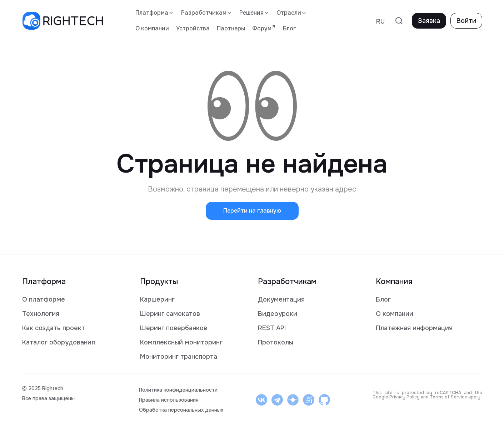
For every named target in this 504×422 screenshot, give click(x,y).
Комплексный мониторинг (181, 342)
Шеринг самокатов (170, 314)
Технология (41, 314)
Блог (290, 28)
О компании (152, 28)
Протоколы (276, 342)
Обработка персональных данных (181, 410)
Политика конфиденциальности (178, 390)
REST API (272, 328)
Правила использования (169, 400)
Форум (264, 28)
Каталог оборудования (59, 342)
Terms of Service (448, 397)
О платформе (44, 299)
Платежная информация (414, 328)
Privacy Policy (405, 397)
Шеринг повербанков (174, 328)
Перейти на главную (252, 211)
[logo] (63, 21)
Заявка (429, 21)
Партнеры (231, 28)
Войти (466, 21)
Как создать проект (54, 328)
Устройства (193, 28)
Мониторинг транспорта (179, 357)
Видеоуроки (278, 314)
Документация (281, 299)
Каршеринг (157, 299)
